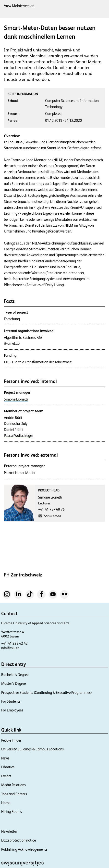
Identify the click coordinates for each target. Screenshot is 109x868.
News (5, 758)
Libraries (8, 767)
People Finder (11, 740)
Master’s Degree (13, 683)
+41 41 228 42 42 (14, 643)
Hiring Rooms (12, 812)
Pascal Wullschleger (18, 436)
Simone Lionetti (16, 399)
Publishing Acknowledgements (24, 849)
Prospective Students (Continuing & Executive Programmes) (47, 692)
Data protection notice (18, 840)
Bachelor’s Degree (15, 675)
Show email (52, 516)
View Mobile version (19, 6)
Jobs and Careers (14, 794)
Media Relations (13, 785)
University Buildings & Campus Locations (32, 749)
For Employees (12, 710)
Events (6, 776)
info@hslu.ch (10, 648)
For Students (11, 701)
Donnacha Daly (16, 424)
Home (6, 803)
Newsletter (9, 831)
